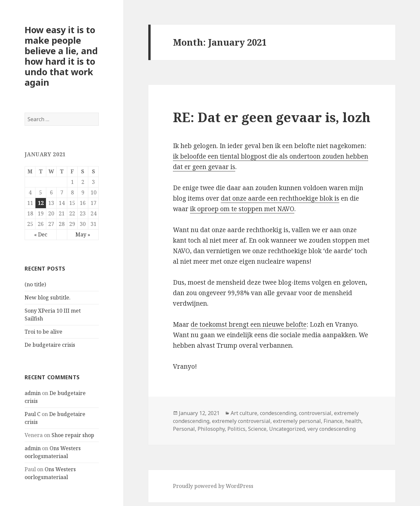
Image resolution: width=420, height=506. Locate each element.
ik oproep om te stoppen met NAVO (242, 209)
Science (257, 429)
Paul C (32, 414)
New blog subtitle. (48, 297)
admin (33, 393)
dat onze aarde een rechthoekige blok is (280, 198)
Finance (333, 421)
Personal (184, 429)
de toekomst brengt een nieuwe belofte (249, 324)
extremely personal (297, 421)
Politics (236, 429)
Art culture (244, 413)
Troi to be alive (43, 332)
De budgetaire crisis (50, 345)
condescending (278, 413)
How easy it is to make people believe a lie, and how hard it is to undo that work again (61, 56)
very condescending (332, 429)
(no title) (35, 284)
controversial (315, 413)
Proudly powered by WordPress (213, 486)
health (353, 421)
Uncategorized (287, 429)
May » (83, 234)
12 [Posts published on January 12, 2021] (41, 203)
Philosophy (211, 429)
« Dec (41, 234)
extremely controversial (241, 421)
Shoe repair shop (73, 435)
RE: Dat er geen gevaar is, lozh (272, 117)
